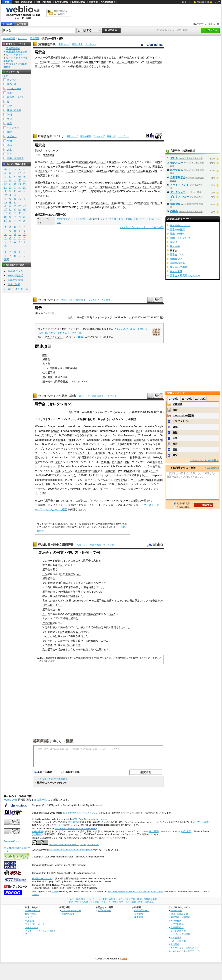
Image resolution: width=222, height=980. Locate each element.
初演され (139, 475)
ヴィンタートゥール (101, 444)
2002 (58, 471)
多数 (97, 207)
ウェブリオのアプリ (71, 910)
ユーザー (55, 162)
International (102, 466)
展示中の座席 (177, 229)
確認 (175, 427)
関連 (157, 187)
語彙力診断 (14, 284)
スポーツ (12, 136)
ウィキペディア (48, 300)
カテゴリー (123, 136)
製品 (160, 167)
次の (45, 649)
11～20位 (187, 399)
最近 (114, 203)
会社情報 (139, 914)
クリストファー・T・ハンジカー (56, 419)
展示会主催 (176, 271)
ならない (98, 592)
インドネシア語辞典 (180, 934)
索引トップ (64, 44)
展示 (80, 337)
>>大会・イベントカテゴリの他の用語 (142, 227)
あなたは (73, 561)
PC (76, 183)
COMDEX (66, 183)
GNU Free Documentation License (90, 819)
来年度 (151, 62)
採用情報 (139, 917)
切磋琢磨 (177, 404)
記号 (7, 260)
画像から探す (68, 914)
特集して (94, 587)
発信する (114, 162)
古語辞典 (93, 2)
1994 (145, 471)
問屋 (50, 57)
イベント (132, 162)
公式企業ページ (142, 910)
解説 (133, 419)
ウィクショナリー (57, 337)
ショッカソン (80, 219)
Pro (120, 471)
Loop (78, 426)
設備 (50, 623)
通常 (43, 62)
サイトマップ (32, 927)
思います (103, 649)
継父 (175, 455)
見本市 (46, 364)
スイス (99, 449)
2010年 (116, 462)
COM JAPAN (104, 171)
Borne (77, 601)
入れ (96, 561)
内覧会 (64, 596)
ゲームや (127, 187)
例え (53, 187)
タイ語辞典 (176, 938)
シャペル (67, 471)
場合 (104, 62)
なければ (88, 592)
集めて (67, 57)
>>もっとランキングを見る (204, 460)
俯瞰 (175, 449)
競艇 (57, 377)
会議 (155, 601)
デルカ (174, 158)
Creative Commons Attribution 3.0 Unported (71, 850)
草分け (80, 167)
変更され (45, 175)
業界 (94, 162)
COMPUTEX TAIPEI (65, 207)
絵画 (65, 618)
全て (6, 76)
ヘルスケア (13, 128)
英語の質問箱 (15, 280)
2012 (140, 435)
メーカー (40, 57)
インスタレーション (71, 484)
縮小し (82, 641)
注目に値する (68, 583)
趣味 (9, 132)
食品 (9, 145)
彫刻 (130, 444)
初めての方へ (199, 24)
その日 (128, 601)
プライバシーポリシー (36, 924)
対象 (91, 62)
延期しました (55, 605)
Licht (127, 462)
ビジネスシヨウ (97, 167)
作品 (141, 453)
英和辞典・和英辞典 (180, 917)
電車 (9, 93)
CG (91, 187)
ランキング (91, 44)
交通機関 (75, 614)
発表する (101, 57)
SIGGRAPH (112, 187)
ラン (45, 574)
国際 (87, 457)
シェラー (147, 466)
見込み (44, 66)
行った (74, 627)
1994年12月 (86, 475)
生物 (9, 141)
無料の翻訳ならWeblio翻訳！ (61, 13)
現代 (62, 435)
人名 (9, 150)
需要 (160, 62)
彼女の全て (87, 627)
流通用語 (35, 38)
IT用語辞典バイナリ (51, 136)
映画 (42, 475)
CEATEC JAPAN (147, 171)
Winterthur (111, 426)
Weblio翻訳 (176, 921)
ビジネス (23, 38)
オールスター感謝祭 (183, 416)
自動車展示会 (55, 587)
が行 (68, 645)
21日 (96, 475)
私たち (46, 601)
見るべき (78, 632)
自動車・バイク (15, 97)
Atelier (71, 440)
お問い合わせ (104, 910)
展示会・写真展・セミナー (185, 275)
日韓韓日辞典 (79, 2)
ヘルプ (217, 2)
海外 (87, 207)
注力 (38, 191)
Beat (85, 431)
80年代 (133, 167)
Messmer (129, 435)
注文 (129, 57)
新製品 (85, 57)
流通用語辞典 (47, 44)
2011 (74, 457)
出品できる (177, 170)
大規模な (122, 444)
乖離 (175, 432)
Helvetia (128, 471)
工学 (9, 106)
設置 (113, 471)
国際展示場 (56, 368)
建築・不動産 (14, 110)
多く (111, 62)
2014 (139, 431)
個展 (48, 484)
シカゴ (46, 614)
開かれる (96, 203)
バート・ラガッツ (143, 449)
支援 (137, 471)
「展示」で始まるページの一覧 (64, 333)
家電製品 (96, 191)
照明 (157, 462)
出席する (112, 601)
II (42, 484)
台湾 (121, 203)
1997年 (88, 171)
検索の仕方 (31, 914)
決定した (83, 636)
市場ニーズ (62, 66)
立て (50, 66)
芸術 (69, 435)
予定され (140, 601)
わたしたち (49, 636)
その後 (131, 171)
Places (149, 480)
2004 (139, 466)
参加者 (106, 207)
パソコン (134, 183)
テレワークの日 (125, 219)
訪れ (55, 609)
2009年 (105, 462)
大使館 (86, 471)
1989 (43, 493)
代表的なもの (68, 187)
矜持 (175, 444)
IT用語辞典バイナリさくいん (82, 813)
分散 (118, 484)
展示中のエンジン (180, 225)
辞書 (7, 2)
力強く (107, 627)
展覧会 (46, 359)
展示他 (173, 242)
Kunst (55, 457)
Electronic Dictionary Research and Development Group (135, 892)
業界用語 (12, 84)
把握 (78, 66)
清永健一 (47, 381)
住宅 (45, 623)
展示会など (176, 259)
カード (51, 561)
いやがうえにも (181, 421)
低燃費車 (175, 204)
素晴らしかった (120, 627)
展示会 (40, 313)
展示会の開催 (177, 263)
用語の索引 (77, 44)
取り (75, 592)
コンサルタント (77, 381)
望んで (39, 457)
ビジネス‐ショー (180, 197)
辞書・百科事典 (15, 158)
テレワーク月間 (108, 219)
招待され (75, 596)
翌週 (50, 645)
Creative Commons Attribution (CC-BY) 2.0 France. (74, 845)
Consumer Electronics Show (144, 191)
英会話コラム (15, 271)
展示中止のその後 (180, 238)
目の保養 (65, 574)
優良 (73, 62)
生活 (9, 123)
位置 (90, 435)
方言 (9, 154)
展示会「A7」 (178, 255)
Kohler (55, 431)
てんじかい (52, 151)
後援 (95, 471)
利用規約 (29, 921)
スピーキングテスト (19, 289)
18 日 (68, 601)
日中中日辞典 (62, 2)
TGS (89, 219)
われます (75, 645)
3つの (56, 484)
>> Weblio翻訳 (211, 468)
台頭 (139, 203)
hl (79, 431)
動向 (73, 66)
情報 (86, 162)
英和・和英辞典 (44, 2)
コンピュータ (14, 88)
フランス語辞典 (178, 931)
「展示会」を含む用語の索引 (52, 779)
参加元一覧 (214, 24)
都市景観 (135, 457)
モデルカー (177, 163)
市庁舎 (101, 453)
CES (122, 191)
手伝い (61, 565)
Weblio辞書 (203, 822)
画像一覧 (111, 136)
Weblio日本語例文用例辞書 (56, 545)
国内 (157, 162)
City (62, 444)
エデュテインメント (143, 187)
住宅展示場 (49, 373)
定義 (175, 438)
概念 (175, 410)
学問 (9, 115)
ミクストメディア (53, 618)
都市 (152, 462)
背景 (147, 203)
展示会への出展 (67, 636)
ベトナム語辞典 (178, 941)
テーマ (99, 187)
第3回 (81, 457)
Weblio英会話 (15, 275)
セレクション (116, 419)
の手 (96, 614)
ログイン (187, 2)
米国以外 (45, 203)
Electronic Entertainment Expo (63, 191)
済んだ (112, 614)
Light (113, 466)
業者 (66, 162)
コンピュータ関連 (53, 167)
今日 (50, 627)
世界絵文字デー (64, 219)
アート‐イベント (180, 185)
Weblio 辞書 (203, 2)
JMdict (55, 892)
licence (35, 895)
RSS (124, 959)
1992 (111, 484)
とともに (111, 57)
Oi (143, 440)
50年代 (69, 587)
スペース (113, 453)
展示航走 (47, 377)
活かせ (61, 649)
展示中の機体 (177, 234)
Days (119, 466)
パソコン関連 (150, 167)
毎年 (61, 203)
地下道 (156, 466)
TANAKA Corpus (12, 841)
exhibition (48, 155)
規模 (73, 641)
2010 (156, 457)
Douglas (127, 440)
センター (86, 601)
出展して (43, 171)
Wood (71, 426)
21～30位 (200, 399)
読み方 (39, 151)
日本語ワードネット (42, 879)
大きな (124, 453)
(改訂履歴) (73, 822)
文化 (123, 480)
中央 (118, 480)
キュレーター (102, 435)
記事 (83, 419)
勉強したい (89, 649)
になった (75, 574)
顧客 (58, 57)
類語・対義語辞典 (23, 2)
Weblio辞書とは (33, 910)
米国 (38, 183)
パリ (133, 480)
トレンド (101, 162)
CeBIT (105, 203)
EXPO (83, 183)
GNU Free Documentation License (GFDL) (76, 829)
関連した (147, 183)
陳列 (45, 355)
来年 (76, 57)
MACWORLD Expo (100, 183)
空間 (77, 489)
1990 (51, 489)
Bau (66, 457)
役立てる (89, 66)
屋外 (108, 471)
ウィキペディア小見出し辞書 (57, 396)
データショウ (117, 167)
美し (78, 587)
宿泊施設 (88, 614)
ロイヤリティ (55, 62)
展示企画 (175, 246)
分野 (154, 183)
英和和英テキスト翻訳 (53, 741)
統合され (120, 171)
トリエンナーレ (121, 449)
